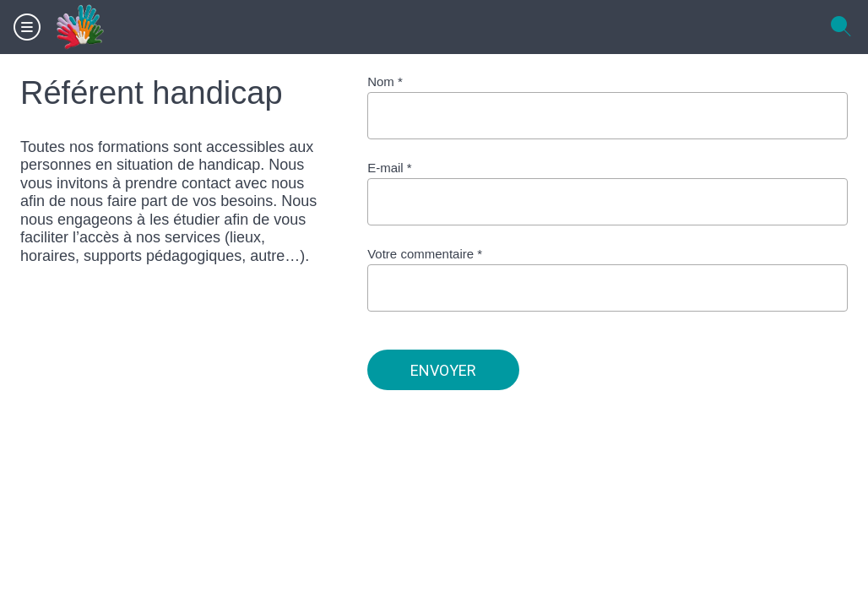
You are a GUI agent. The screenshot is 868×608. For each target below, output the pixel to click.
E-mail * (390, 168)
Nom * (385, 81)
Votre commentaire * (425, 254)
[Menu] (27, 27)
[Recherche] (841, 27)
